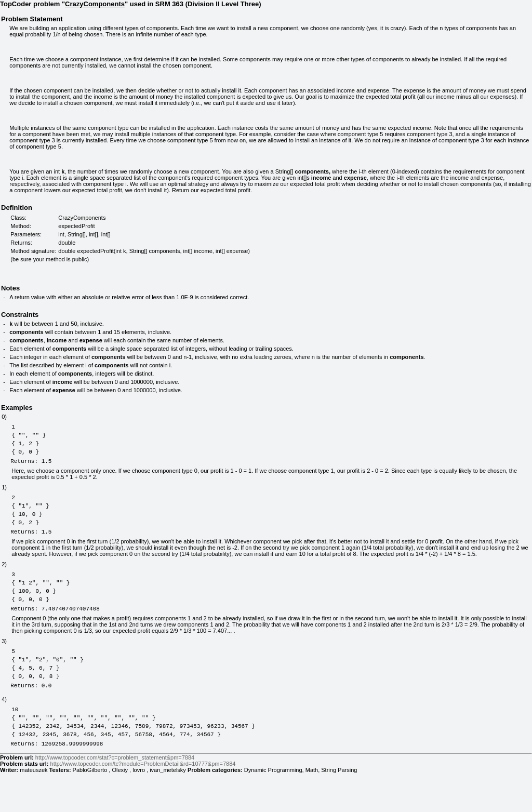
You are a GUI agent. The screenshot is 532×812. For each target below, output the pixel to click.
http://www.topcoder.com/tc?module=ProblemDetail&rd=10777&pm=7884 (143, 803)
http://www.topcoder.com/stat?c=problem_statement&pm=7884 (115, 796)
